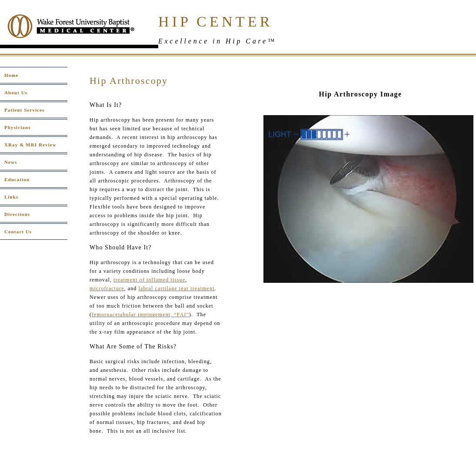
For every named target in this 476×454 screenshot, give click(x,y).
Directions (17, 214)
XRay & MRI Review (30, 145)
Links (11, 197)
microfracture (107, 288)
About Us (16, 93)
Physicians (18, 127)
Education (17, 179)
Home (12, 75)
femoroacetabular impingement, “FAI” (140, 315)
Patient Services (24, 110)
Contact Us (18, 232)
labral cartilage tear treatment (177, 288)
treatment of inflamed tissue (149, 280)
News (11, 162)
